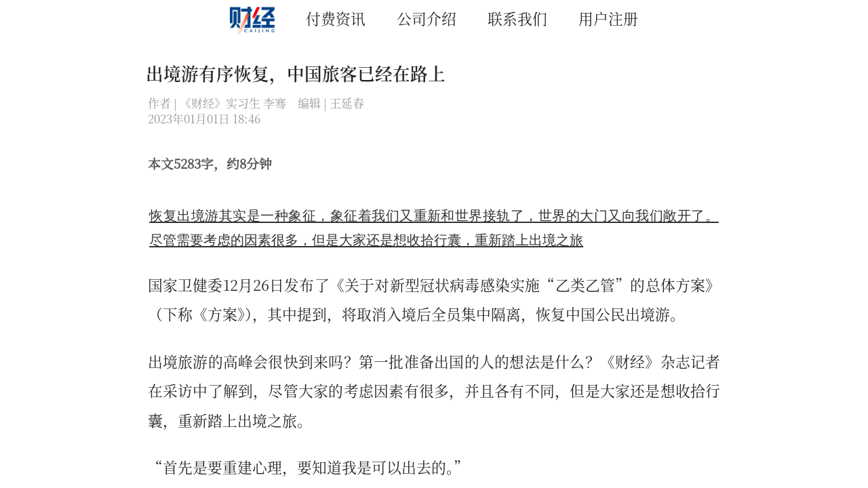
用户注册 (608, 18)
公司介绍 (427, 18)
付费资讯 (336, 18)
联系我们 (517, 18)
